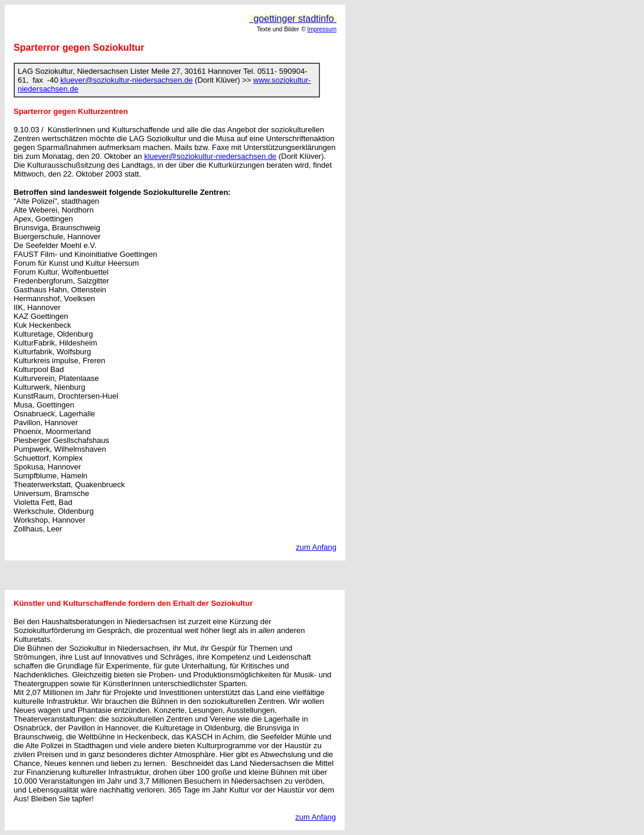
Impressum (322, 29)
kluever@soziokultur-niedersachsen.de (126, 80)
